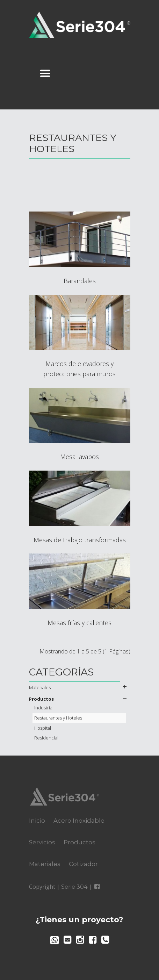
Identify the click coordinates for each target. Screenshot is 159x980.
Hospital (43, 728)
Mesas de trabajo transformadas (80, 540)
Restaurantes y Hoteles (58, 718)
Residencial (46, 738)
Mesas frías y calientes (79, 623)
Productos (41, 699)
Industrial (44, 708)
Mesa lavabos (79, 457)
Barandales (80, 281)
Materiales (40, 687)
